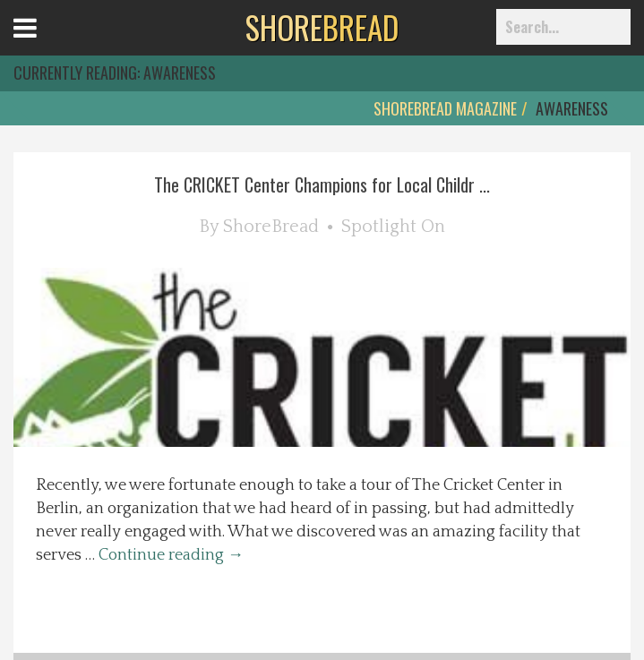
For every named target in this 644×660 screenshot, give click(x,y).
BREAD (322, 27)
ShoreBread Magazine (445, 108)
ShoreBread (271, 227)
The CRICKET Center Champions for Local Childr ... (322, 184)
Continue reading (171, 555)
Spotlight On (393, 227)
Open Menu (47, 44)
